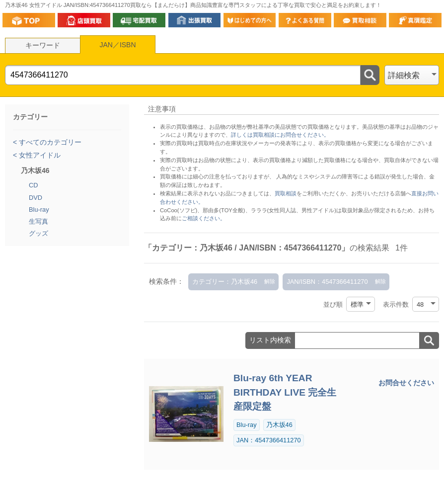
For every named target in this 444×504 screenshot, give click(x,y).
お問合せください (406, 383)
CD (33, 185)
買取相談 (286, 193)
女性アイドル (39, 155)
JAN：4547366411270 (269, 440)
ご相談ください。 (204, 218)
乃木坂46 (279, 425)
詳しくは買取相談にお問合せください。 (280, 135)
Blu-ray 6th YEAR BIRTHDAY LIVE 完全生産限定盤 (285, 392)
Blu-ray (39, 210)
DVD (36, 198)
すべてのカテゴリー (49, 142)
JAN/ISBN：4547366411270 (327, 282)
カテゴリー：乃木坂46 (225, 282)
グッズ (38, 233)
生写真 (38, 221)
